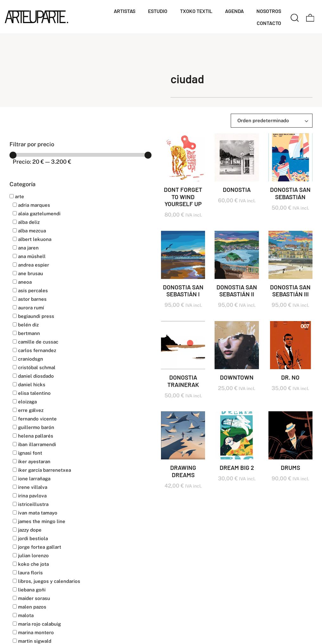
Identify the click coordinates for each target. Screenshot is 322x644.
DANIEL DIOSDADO (33, 376)
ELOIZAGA (25, 402)
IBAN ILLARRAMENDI (34, 444)
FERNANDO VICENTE (35, 419)
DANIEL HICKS (29, 385)
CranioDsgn (28, 359)
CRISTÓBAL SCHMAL (34, 367)
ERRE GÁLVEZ (28, 410)
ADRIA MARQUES (31, 205)
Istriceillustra (31, 504)
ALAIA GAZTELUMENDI (37, 214)
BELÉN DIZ (26, 325)
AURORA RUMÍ (28, 308)
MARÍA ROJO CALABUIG (37, 624)
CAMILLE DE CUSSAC (35, 342)
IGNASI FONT (27, 453)
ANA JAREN (26, 248)
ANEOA (22, 282)
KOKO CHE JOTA (31, 564)
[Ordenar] (272, 121)
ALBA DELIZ (26, 222)
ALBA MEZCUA (29, 231)
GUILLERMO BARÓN (33, 427)
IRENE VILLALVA (30, 487)
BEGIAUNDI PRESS (33, 316)
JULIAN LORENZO (31, 556)
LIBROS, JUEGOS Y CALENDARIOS (46, 581)
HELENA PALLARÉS (33, 436)
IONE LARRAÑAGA (32, 479)
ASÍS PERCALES (30, 290)
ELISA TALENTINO (32, 393)
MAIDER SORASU (31, 598)
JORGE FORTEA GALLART (37, 547)
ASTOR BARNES (30, 299)
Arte (17, 196)
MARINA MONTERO (33, 632)
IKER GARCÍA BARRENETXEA (42, 470)
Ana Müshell (29, 256)
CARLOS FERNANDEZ (34, 350)
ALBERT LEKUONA (32, 239)
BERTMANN (26, 333)
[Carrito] (310, 17)
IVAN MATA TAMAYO (35, 513)
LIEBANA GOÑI (29, 590)
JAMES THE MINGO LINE (39, 521)
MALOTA (23, 615)
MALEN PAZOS (29, 607)
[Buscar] (295, 17)
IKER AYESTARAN (32, 461)
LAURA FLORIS (28, 573)
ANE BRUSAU (28, 273)
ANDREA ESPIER (31, 265)
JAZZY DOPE (27, 530)
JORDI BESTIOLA (30, 538)
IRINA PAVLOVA (30, 496)
